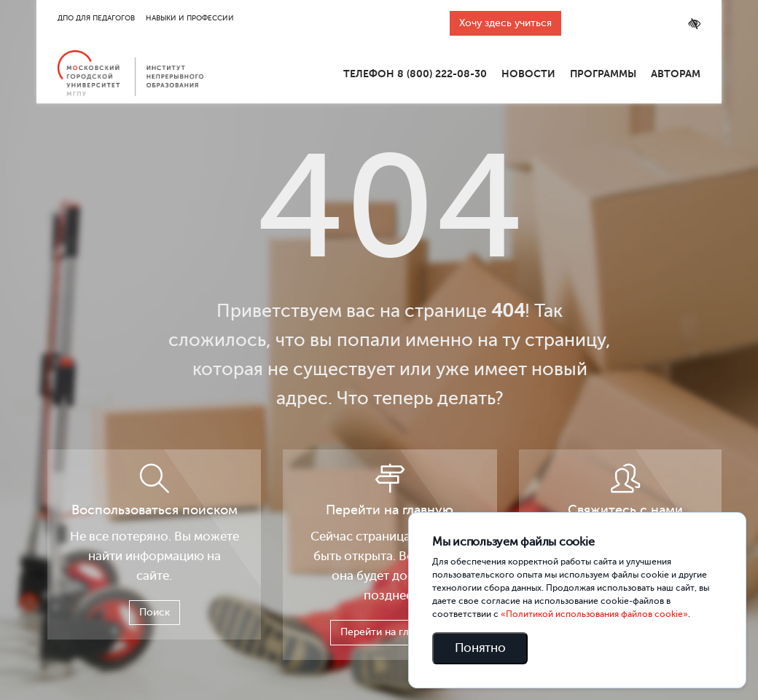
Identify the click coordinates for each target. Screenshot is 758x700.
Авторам (676, 74)
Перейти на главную (390, 632)
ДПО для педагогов (96, 18)
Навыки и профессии (190, 18)
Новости (528, 74)
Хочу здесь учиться (505, 23)
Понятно (480, 648)
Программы (603, 74)
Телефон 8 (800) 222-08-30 (415, 74)
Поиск (155, 612)
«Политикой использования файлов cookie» (594, 614)
